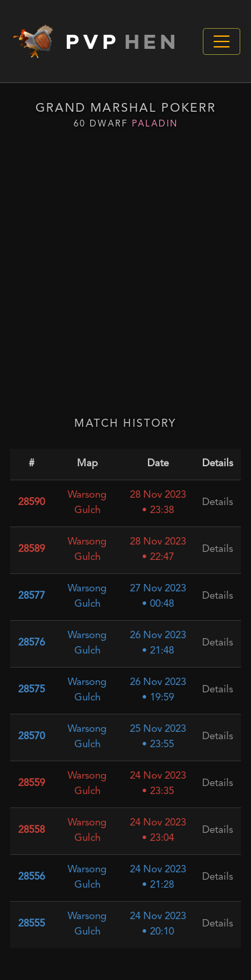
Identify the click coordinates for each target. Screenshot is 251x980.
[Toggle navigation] (222, 41)
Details (218, 550)
